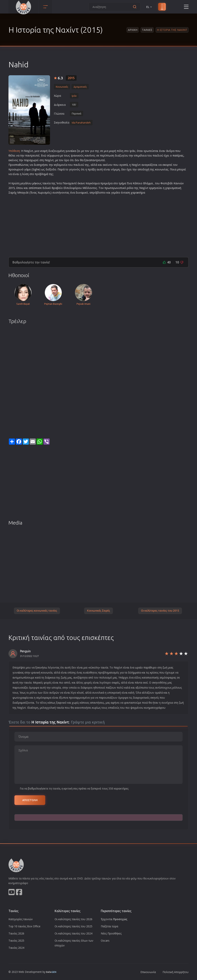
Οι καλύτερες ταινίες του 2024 (73, 933)
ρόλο (130, 188)
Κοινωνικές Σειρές (98, 611)
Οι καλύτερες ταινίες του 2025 (73, 926)
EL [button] (149, 7)
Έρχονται (114, 919)
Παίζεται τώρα (109, 926)
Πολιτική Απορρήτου (176, 972)
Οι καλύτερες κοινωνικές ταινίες (37, 611)
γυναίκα (71, 151)
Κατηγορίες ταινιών (21, 919)
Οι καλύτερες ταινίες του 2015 (160, 611)
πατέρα (177, 155)
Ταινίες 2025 (16, 941)
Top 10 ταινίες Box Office (24, 926)
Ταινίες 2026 (16, 933)
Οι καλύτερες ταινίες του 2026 (73, 919)
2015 (71, 78)
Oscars (105, 941)
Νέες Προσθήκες (111, 933)
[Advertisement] (98, 224)
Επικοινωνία (148, 972)
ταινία (47, 183)
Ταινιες (147, 30)
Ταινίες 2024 (16, 948)
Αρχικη (133, 30)
